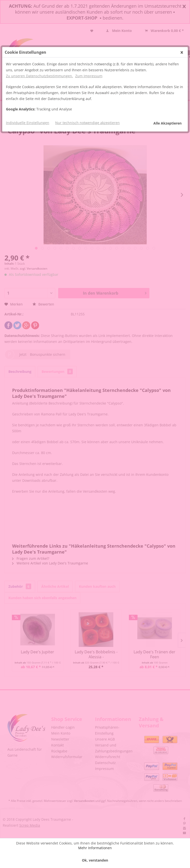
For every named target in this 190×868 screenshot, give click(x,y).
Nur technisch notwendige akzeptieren (87, 123)
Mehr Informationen (95, 848)
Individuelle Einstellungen (28, 123)
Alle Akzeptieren (167, 123)
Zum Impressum (89, 76)
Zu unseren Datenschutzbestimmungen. (39, 76)
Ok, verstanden (95, 860)
